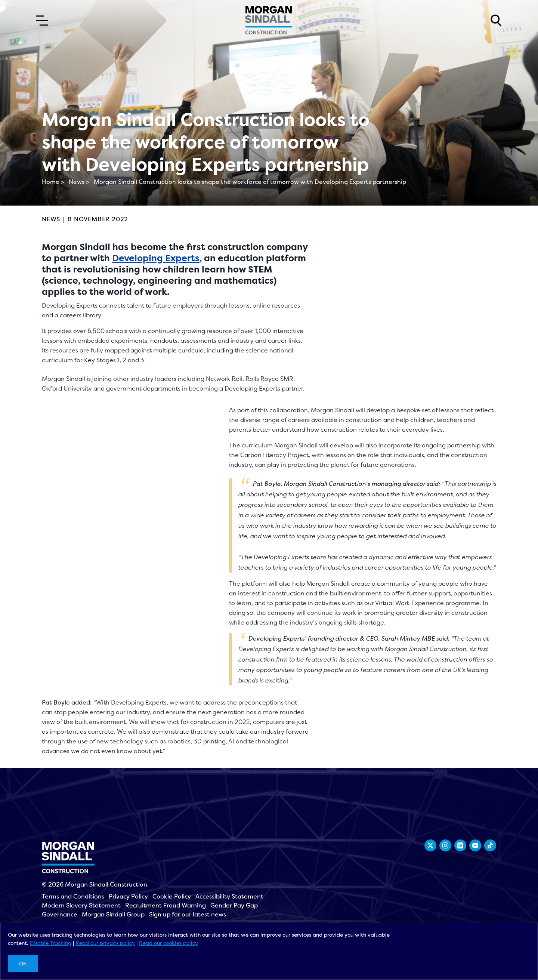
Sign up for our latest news (188, 914)
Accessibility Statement (229, 896)
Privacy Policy (128, 896)
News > (79, 182)
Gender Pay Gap (234, 905)
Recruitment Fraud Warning (166, 905)
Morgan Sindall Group (113, 914)
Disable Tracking (51, 943)
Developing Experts (156, 258)
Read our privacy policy (105, 943)
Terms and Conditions (73, 896)
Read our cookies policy (168, 943)
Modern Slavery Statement (81, 905)
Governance (60, 914)
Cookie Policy (172, 896)
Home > (53, 182)
